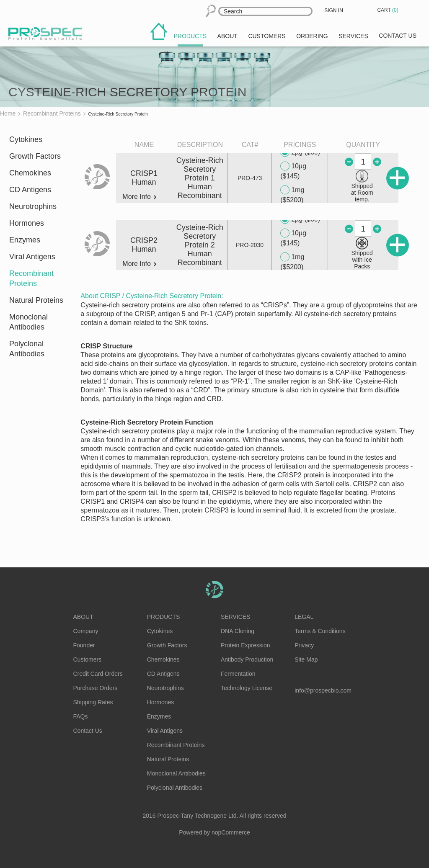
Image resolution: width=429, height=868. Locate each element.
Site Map (306, 659)
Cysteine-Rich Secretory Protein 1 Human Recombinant (200, 178)
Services (236, 617)
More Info (139, 197)
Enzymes (25, 240)
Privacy (304, 645)
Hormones (27, 223)
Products (164, 617)
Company (86, 631)
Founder (84, 645)
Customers (88, 659)
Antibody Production (247, 659)
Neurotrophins (33, 206)
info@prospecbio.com (323, 690)
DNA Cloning (238, 631)
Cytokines (26, 139)
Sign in (334, 10)
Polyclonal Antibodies (27, 349)
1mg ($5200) (292, 194)
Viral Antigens (32, 257)
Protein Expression (246, 645)
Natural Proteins (36, 300)
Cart (388, 10)
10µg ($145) (293, 171)
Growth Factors (35, 156)
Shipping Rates (93, 702)
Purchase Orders (96, 688)
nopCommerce (231, 832)
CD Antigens (30, 190)
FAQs (81, 716)
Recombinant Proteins (31, 278)
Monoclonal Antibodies (28, 322)
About (83, 617)
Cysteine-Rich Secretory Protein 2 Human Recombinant (200, 245)
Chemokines (30, 173)
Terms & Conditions (320, 631)
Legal (304, 617)
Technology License (247, 688)
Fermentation (238, 674)
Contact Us (88, 731)
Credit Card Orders (98, 674)
